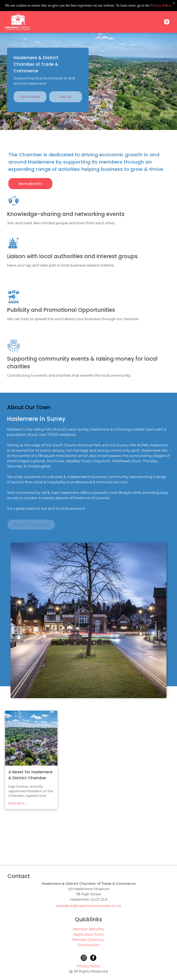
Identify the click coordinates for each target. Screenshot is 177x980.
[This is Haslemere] (143, 846)
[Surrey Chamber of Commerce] (34, 846)
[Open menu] (167, 11)
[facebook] (93, 958)
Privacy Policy (89, 966)
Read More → (18, 803)
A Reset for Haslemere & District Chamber (30, 775)
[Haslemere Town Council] (88, 846)
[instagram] (84, 958)
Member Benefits (88, 929)
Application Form (89, 934)
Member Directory (88, 940)
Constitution (88, 945)
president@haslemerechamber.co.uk (88, 906)
